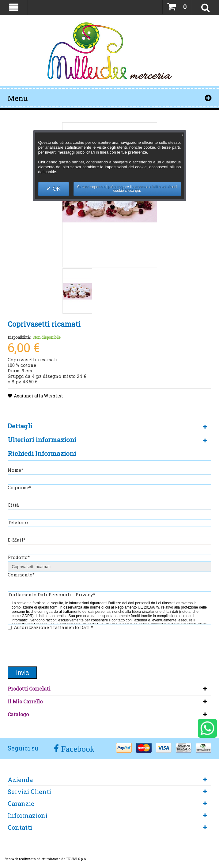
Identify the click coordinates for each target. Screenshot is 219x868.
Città (13, 505)
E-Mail (17, 540)
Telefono (18, 522)
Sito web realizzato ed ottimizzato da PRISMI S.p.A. (46, 859)
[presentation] (54, 649)
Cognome (19, 487)
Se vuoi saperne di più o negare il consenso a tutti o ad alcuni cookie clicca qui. (127, 189)
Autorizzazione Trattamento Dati (53, 627)
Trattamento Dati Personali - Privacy (51, 594)
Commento (21, 575)
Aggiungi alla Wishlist (38, 396)
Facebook (77, 749)
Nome (15, 470)
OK (56, 189)
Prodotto (19, 557)
